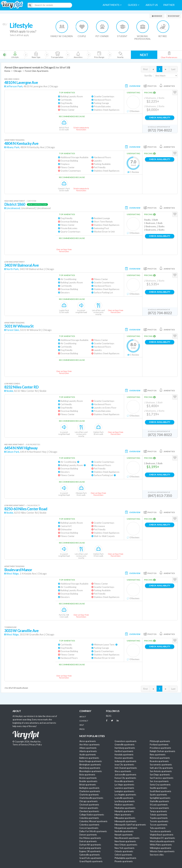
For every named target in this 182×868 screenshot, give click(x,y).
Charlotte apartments (89, 795)
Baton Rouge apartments (90, 761)
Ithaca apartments (123, 771)
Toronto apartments (159, 821)
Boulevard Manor (18, 570)
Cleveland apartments (89, 811)
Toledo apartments (158, 815)
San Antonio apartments (161, 771)
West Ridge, (13, 574)
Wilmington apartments (160, 848)
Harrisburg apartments (125, 748)
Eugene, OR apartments (90, 851)
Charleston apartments (90, 791)
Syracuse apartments (159, 808)
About (83, 717)
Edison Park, (13, 452)
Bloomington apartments (90, 771)
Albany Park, (13, 147)
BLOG (109, 716)
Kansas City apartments (125, 778)
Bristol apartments (88, 785)
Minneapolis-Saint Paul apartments (130, 825)
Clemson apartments (89, 808)
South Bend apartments (160, 791)
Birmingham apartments (90, 765)
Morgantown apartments (126, 828)
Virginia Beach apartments (162, 835)
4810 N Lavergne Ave (21, 83)
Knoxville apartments (124, 781)
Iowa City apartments (124, 765)
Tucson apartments (159, 825)
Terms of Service (20, 745)
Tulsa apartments (158, 828)
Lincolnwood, (13, 208)
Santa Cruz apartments (160, 785)
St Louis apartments (159, 805)
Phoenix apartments (124, 861)
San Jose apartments (159, 781)
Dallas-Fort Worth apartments (93, 831)
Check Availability (160, 118)
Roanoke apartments (159, 761)
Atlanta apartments (88, 751)
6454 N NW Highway (21, 448)
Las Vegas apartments (124, 785)
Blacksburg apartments (90, 768)
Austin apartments (88, 755)
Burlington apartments (89, 788)
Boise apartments (87, 775)
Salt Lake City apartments (161, 768)
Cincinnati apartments (89, 805)
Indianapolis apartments (125, 761)
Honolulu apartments (124, 755)
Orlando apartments (124, 851)
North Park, (13, 269)
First (145, 69)
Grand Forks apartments (90, 858)
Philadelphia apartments (125, 858)
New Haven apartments (125, 841)
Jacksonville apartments (125, 775)
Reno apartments (158, 755)
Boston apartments (88, 778)
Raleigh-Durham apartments (162, 751)
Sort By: (148, 76)
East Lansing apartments (90, 848)
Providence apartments (160, 748)
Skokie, (10, 391)
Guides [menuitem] (134, 5)
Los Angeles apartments (125, 795)
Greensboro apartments (125, 741)
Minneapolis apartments (125, 821)
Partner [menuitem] (169, 5)
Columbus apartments (89, 825)
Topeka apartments (159, 818)
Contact (84, 721)
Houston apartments (124, 758)
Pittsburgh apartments (160, 741)
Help (82, 725)
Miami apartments (123, 815)
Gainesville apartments (89, 855)
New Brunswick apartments (127, 838)
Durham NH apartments (90, 845)
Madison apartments (124, 805)
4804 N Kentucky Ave (21, 143)
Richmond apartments (160, 758)
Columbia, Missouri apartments (93, 821)
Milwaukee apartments (125, 818)
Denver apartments (88, 835)
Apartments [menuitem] (112, 5)
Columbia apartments (89, 818)
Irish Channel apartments (126, 768)
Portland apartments (159, 745)
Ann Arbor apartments (89, 745)
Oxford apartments (123, 855)
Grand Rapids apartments (91, 861)
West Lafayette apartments (162, 841)
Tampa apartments (158, 811)
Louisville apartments (124, 798)
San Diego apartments (160, 775)
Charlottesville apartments (91, 798)
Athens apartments (88, 748)
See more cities (157, 855)
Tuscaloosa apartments (160, 831)
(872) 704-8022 (160, 130)
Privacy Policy (36, 745)
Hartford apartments (124, 751)
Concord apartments (89, 828)
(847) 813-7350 (160, 496)
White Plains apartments (161, 845)
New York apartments (124, 848)
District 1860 (15, 204)
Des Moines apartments (90, 838)
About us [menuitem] (152, 5)
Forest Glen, (13, 330)
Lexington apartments (124, 791)
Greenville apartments (124, 745)
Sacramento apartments (161, 765)
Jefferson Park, (15, 86)
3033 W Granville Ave (21, 631)
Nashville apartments (124, 831)
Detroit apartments (88, 841)
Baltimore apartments (89, 758)
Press (82, 729)
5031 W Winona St (19, 326)
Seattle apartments (158, 788)
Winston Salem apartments (162, 851)
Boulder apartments (88, 781)
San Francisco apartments (161, 778)
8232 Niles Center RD (21, 387)
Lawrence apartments (124, 788)
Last (173, 69)
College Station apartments (92, 815)
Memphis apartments (124, 811)
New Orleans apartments (126, 845)
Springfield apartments (160, 798)
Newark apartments (124, 835)
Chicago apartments (88, 801)
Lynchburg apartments (125, 801)
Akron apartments (87, 741)
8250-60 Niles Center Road (26, 509)
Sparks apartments (158, 795)
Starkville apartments (159, 801)
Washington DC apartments (162, 838)
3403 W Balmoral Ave (22, 265)
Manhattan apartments (125, 808)
